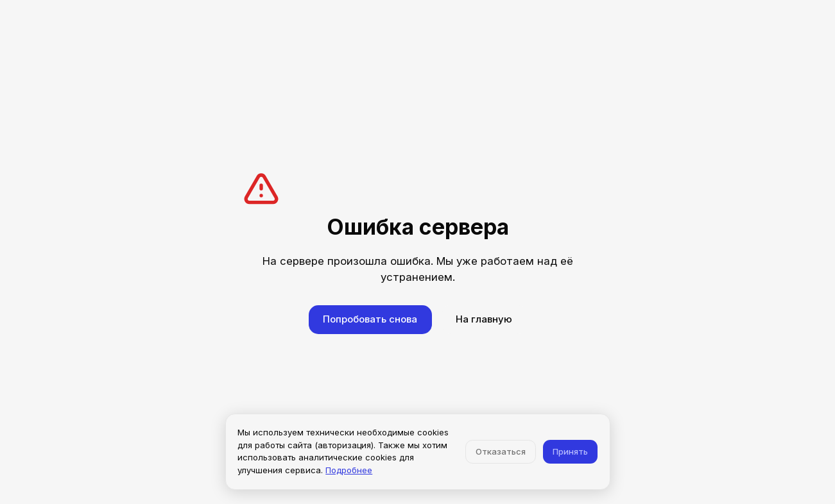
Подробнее (349, 470)
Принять (570, 451)
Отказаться (501, 451)
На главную (484, 319)
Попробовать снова (370, 319)
